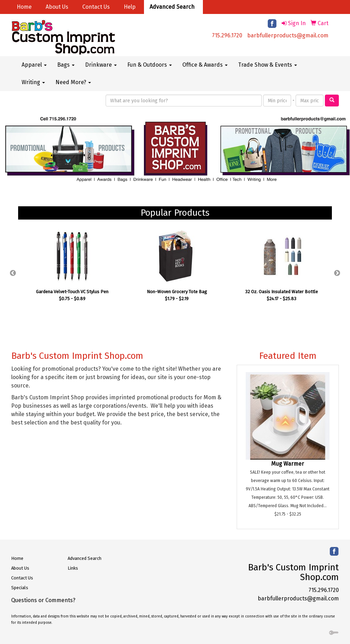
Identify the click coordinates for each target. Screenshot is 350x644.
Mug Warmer (288, 464)
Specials (20, 588)
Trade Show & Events (268, 65)
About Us (57, 7)
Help (130, 7)
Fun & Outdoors (150, 65)
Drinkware (101, 65)
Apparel (34, 65)
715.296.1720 (227, 35)
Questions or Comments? (43, 600)
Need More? (73, 82)
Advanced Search (172, 7)
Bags (66, 65)
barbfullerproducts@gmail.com (288, 35)
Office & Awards (205, 65)
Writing (33, 82)
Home (24, 7)
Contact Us (96, 7)
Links (73, 568)
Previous (13, 273)
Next (337, 273)
